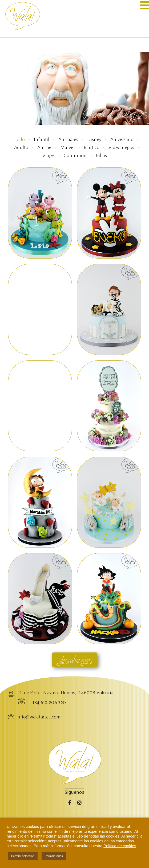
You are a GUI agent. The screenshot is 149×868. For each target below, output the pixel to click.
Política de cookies (120, 846)
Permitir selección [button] (23, 856)
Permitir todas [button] (54, 856)
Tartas (13, 812)
